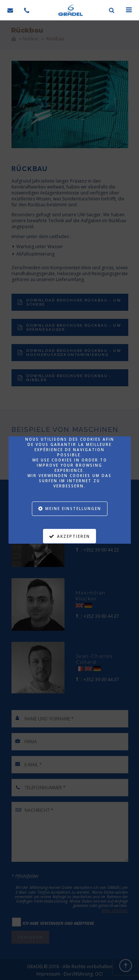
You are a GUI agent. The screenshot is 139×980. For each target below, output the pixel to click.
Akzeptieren (74, 536)
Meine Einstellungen (73, 509)
